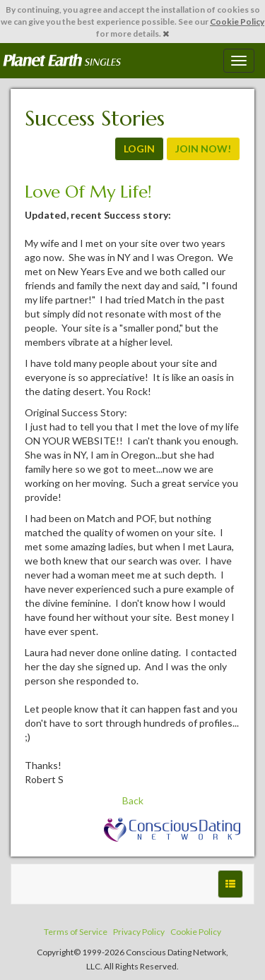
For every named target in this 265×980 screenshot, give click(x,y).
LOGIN (139, 149)
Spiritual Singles (62, 61)
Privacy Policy (139, 932)
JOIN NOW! (203, 149)
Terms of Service (76, 932)
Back (133, 800)
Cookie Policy (237, 22)
